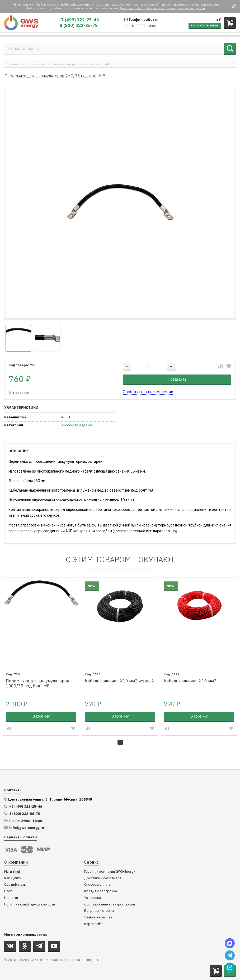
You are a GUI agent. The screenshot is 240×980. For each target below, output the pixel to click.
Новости (11, 898)
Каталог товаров (37, 64)
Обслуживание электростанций (110, 905)
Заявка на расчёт (98, 917)
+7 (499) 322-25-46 (79, 20)
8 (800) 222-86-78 (79, 25)
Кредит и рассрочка (101, 891)
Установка (93, 898)
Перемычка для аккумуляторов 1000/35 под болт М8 (37, 683)
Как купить (13, 878)
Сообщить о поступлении (148, 392)
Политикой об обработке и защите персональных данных (162, 8)
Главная (14, 64)
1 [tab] (120, 742)
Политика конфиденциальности (30, 905)
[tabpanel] (41, 656)
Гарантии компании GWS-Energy (110, 872)
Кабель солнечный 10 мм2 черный (119, 681)
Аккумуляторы (65, 64)
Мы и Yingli (12, 872)
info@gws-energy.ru (27, 828)
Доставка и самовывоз (103, 878)
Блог (8, 891)
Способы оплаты (98, 885)
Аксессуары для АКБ (96, 64)
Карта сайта (94, 924)
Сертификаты (15, 885)
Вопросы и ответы (99, 911)
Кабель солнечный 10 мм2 (190, 681)
